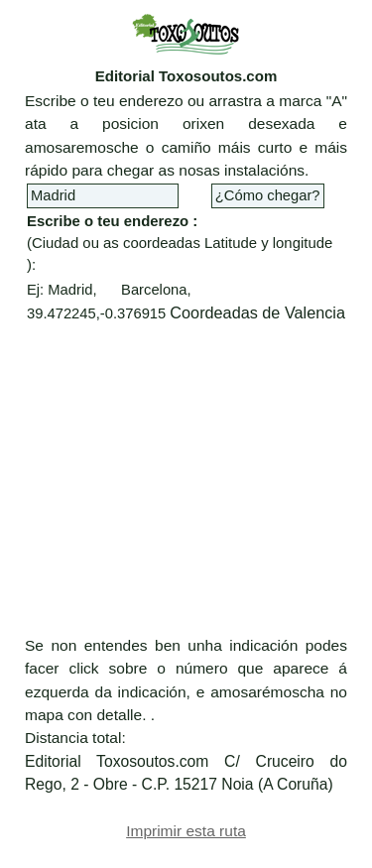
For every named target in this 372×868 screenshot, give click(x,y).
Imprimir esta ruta (186, 831)
